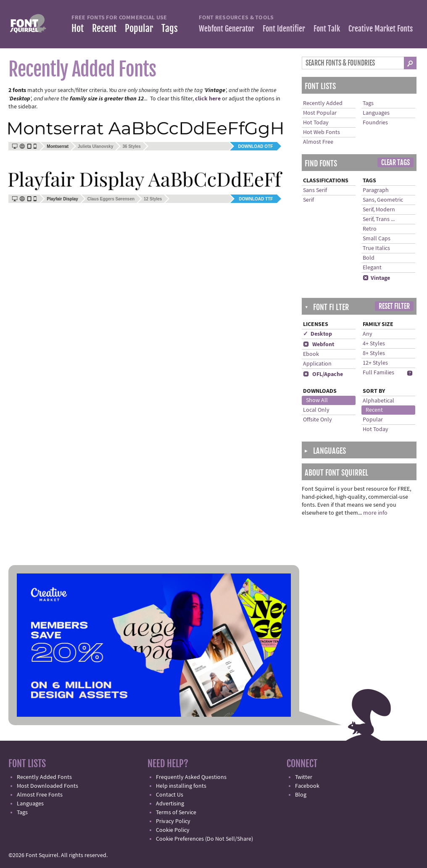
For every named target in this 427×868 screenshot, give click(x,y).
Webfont (319, 345)
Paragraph (376, 190)
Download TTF (256, 199)
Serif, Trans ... (379, 219)
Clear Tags (395, 163)
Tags (170, 28)
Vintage (376, 278)
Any (368, 334)
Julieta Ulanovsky (95, 146)
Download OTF (256, 146)
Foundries (375, 123)
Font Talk (327, 29)
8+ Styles (374, 353)
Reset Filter (394, 306)
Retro (370, 229)
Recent (104, 28)
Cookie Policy (173, 830)
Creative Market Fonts (381, 29)
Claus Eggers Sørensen (111, 199)
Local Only (316, 410)
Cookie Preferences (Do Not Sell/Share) (204, 839)
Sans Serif (315, 190)
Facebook (307, 786)
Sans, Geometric (383, 200)
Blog (301, 795)
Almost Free (318, 142)
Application (317, 364)
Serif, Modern (379, 210)
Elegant (372, 268)
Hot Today (316, 123)
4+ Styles (374, 344)
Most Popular (320, 113)
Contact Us (170, 795)
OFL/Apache (323, 374)
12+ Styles (375, 363)
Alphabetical (378, 401)
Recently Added (323, 103)
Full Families (378, 373)
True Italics (376, 248)
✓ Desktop (318, 334)
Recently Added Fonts (44, 777)
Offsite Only (318, 420)
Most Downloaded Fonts (47, 786)
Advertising (170, 804)
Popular (139, 28)
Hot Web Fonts (322, 132)
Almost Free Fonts (40, 795)
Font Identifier (284, 29)
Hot (78, 28)
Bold (369, 258)
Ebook (311, 354)
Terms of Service (176, 813)
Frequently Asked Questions (191, 777)
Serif (308, 200)
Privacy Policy (173, 821)
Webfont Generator (227, 29)
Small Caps (377, 239)
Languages (376, 113)
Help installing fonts (181, 786)
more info (375, 513)
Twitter (304, 777)
